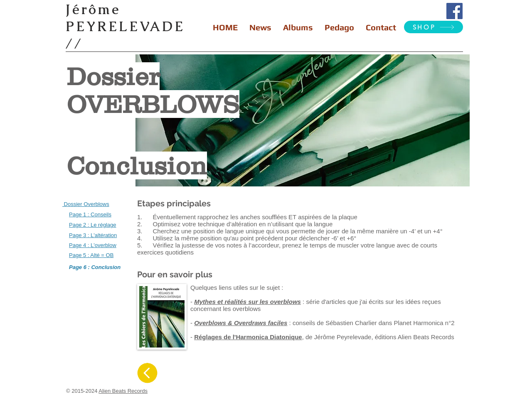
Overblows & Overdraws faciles (241, 323)
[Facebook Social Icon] (454, 11)
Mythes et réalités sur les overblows (248, 302)
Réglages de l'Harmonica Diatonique (248, 337)
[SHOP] (433, 27)
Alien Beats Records (123, 391)
